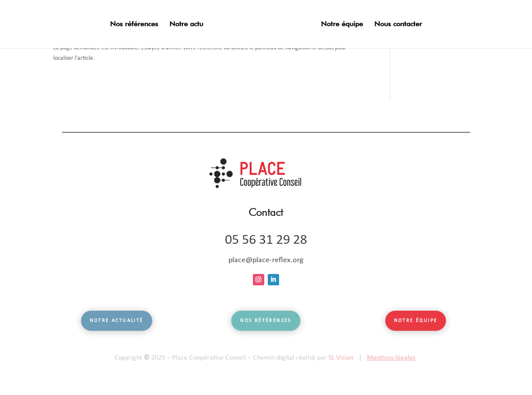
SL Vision (341, 358)
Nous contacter (398, 24)
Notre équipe (342, 24)
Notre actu (186, 24)
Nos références (134, 24)
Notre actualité (116, 321)
